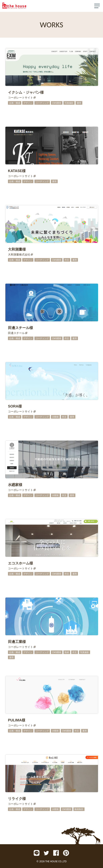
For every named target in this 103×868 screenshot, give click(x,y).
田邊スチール (16, 334)
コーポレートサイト (20, 98)
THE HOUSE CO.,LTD (56, 861)
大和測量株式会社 (19, 255)
